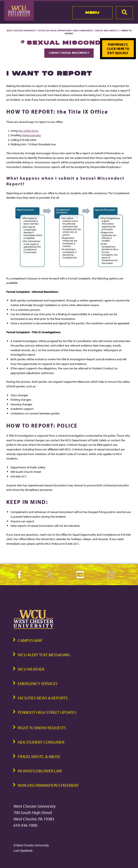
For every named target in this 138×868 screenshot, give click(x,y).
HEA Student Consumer (41, 742)
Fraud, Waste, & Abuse (39, 756)
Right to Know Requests (42, 728)
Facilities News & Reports (43, 698)
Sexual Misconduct (107, 30)
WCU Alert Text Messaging (44, 655)
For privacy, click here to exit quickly (118, 49)
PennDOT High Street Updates (47, 712)
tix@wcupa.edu (31, 135)
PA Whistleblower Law (40, 771)
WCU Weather (31, 669)
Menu (92, 12)
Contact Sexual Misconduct (69, 53)
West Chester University (21, 30)
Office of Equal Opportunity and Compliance (65, 30)
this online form (28, 131)
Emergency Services (38, 683)
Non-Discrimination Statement (48, 785)
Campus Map (30, 640)
